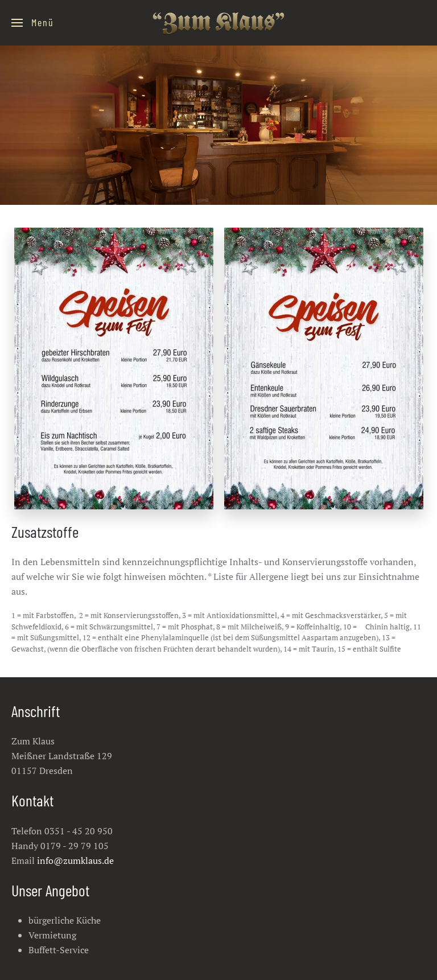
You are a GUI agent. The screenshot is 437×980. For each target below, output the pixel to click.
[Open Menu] (33, 23)
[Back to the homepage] (218, 23)
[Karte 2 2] (324, 368)
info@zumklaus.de (75, 860)
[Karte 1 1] (114, 368)
